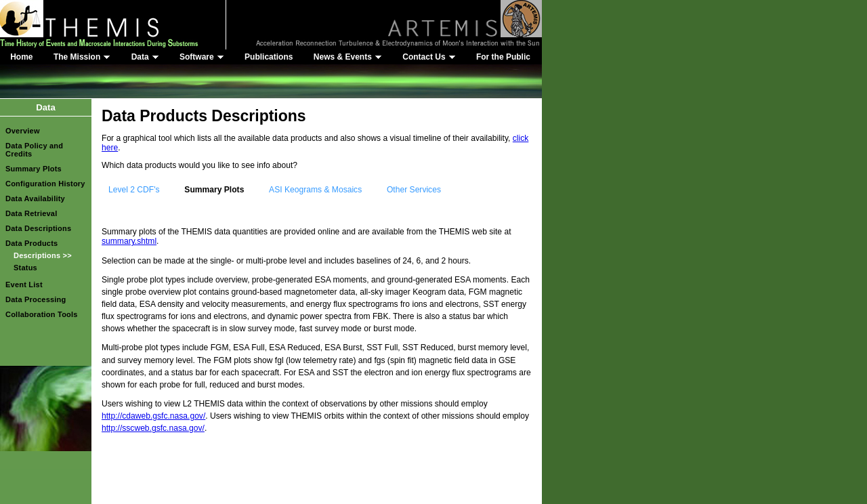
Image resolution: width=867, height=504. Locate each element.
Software (202, 57)
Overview (23, 131)
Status (25, 268)
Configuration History (45, 184)
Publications (269, 57)
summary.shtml (129, 241)
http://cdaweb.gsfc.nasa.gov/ (153, 416)
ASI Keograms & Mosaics (315, 190)
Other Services (414, 190)
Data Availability (35, 198)
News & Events (348, 57)
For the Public (503, 57)
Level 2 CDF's (134, 190)
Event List (24, 285)
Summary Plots (34, 169)
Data (145, 57)
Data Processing (36, 299)
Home (21, 57)
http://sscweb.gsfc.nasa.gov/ (153, 428)
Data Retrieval (31, 213)
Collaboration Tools (42, 314)
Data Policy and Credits (34, 150)
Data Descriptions (38, 228)
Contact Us (429, 57)
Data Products (31, 243)
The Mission (82, 57)
